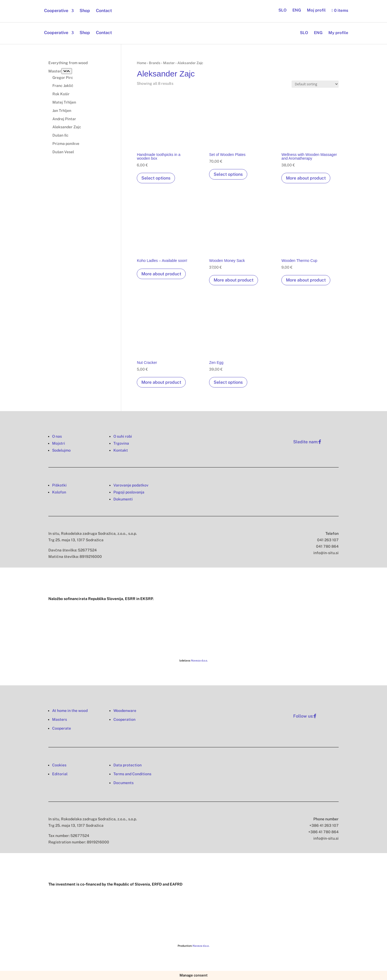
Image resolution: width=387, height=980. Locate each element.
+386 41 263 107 (324, 825)
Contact (104, 11)
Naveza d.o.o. (199, 660)
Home (141, 63)
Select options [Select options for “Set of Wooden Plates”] (228, 174)
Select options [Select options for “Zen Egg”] (228, 382)
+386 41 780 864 (323, 832)
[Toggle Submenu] (67, 71)
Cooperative (56, 11)
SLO (282, 10)
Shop (85, 11)
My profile (338, 33)
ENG (297, 10)
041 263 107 (328, 540)
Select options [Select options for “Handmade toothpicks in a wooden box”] (156, 178)
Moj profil (316, 10)
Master (169, 63)
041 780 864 (327, 546)
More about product (306, 178)
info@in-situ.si (326, 553)
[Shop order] (315, 84)
